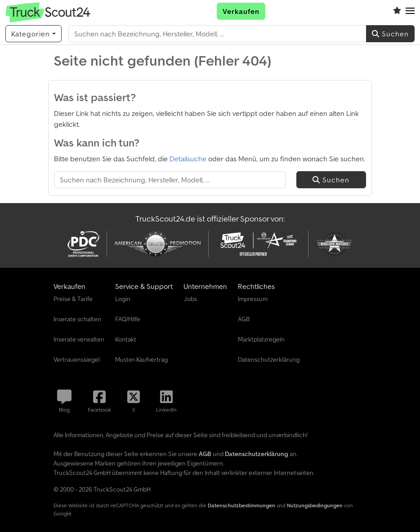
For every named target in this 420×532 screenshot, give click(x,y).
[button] (410, 11)
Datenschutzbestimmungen (241, 505)
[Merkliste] (397, 11)
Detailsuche (188, 159)
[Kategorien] (34, 34)
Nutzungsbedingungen (315, 505)
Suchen (390, 34)
